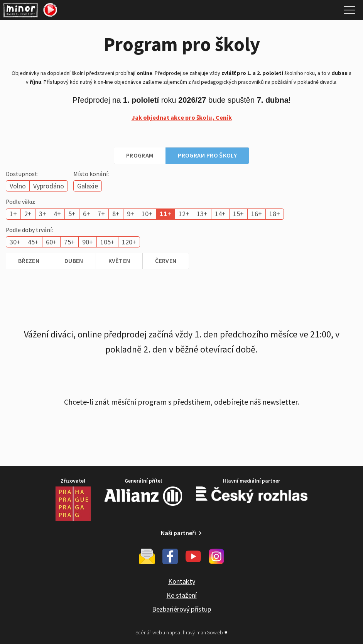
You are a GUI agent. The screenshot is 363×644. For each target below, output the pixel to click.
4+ (57, 214)
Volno (18, 186)
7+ (101, 214)
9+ (131, 214)
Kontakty (182, 581)
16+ (257, 214)
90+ (88, 242)
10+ (147, 214)
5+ (72, 214)
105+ (107, 242)
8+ (116, 214)
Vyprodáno (49, 186)
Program (140, 155)
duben (74, 261)
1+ (13, 214)
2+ (28, 214)
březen (29, 261)
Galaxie (88, 186)
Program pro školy (207, 155)
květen (119, 261)
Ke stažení (182, 595)
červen (166, 261)
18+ (275, 214)
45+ (33, 242)
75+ (69, 242)
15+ (238, 214)
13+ (202, 214)
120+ (129, 242)
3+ (43, 214)
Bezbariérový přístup (181, 609)
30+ (15, 242)
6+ (87, 214)
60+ (51, 242)
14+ (220, 214)
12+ (184, 214)
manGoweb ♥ (212, 632)
